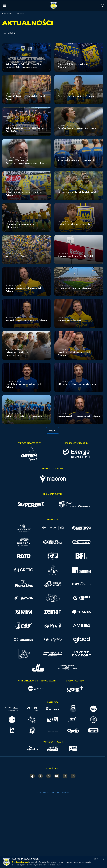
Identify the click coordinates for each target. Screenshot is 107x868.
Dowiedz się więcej (20, 862)
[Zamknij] (99, 859)
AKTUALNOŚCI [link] (23, 14)
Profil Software (63, 792)
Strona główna (8, 14)
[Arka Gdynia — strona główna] (54, 5)
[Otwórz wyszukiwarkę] (103, 5)
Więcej (53, 430)
